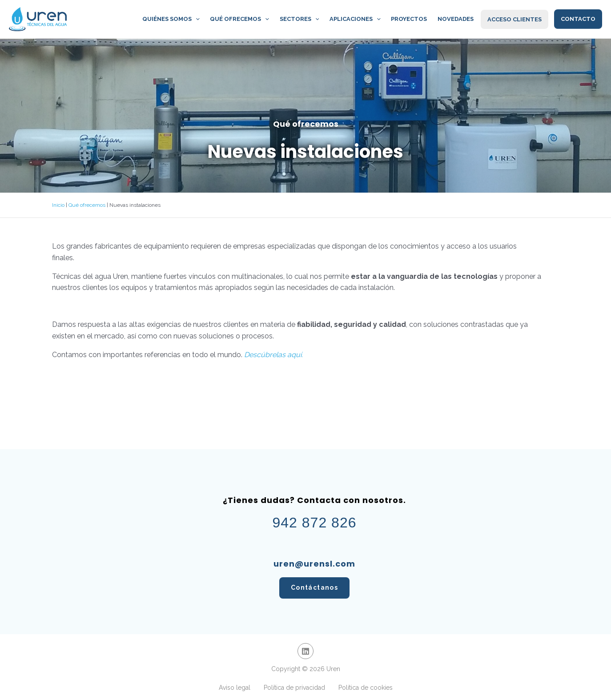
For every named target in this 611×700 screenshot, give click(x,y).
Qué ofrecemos (87, 205)
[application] (209, 19)
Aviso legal (235, 688)
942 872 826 (315, 523)
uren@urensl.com (314, 564)
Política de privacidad (294, 688)
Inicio (58, 205)
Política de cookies (366, 688)
